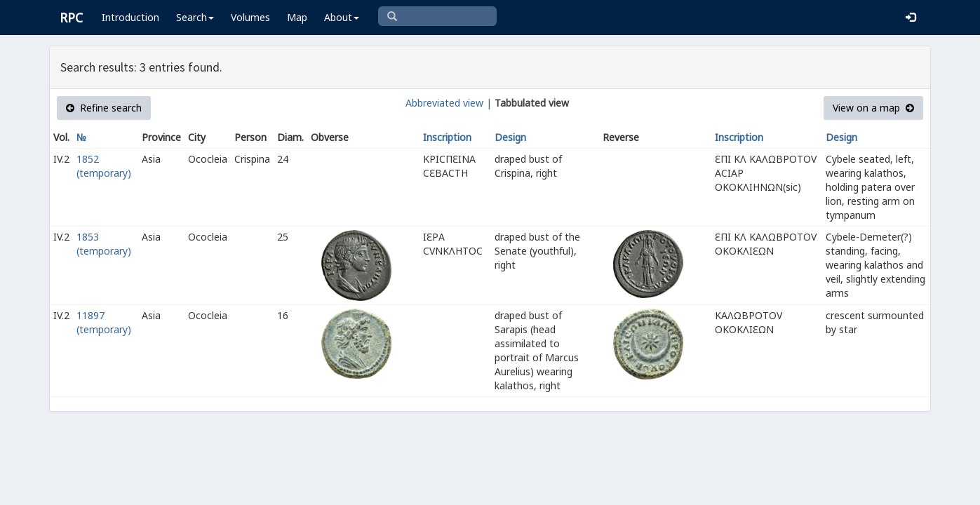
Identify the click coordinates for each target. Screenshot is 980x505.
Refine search (104, 108)
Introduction (130, 17)
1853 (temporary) (104, 244)
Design (510, 137)
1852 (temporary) (104, 166)
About (342, 17)
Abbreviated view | (449, 103)
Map (297, 17)
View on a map (873, 108)
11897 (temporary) (104, 322)
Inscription (447, 137)
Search (195, 17)
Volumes (250, 17)
